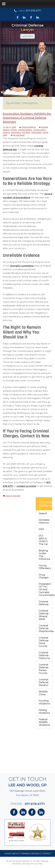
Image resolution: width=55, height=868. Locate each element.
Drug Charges (44, 576)
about (16, 853)
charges (14, 130)
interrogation (37, 133)
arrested (45, 127)
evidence (6, 133)
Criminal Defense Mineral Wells (44, 615)
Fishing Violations (44, 711)
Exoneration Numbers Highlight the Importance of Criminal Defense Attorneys (27, 118)
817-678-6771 (34, 11)
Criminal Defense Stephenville (45, 628)
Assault (43, 513)
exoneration (16, 133)
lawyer (46, 133)
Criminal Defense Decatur (44, 682)
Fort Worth (26, 133)
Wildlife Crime (43, 693)
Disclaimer (16, 864)
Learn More (27, 36)
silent (5, 135)
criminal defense (25, 130)
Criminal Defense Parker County (44, 669)
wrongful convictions (22, 266)
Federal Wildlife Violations (44, 722)
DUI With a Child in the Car (43, 540)
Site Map (26, 864)
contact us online (26, 486)
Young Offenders (45, 567)
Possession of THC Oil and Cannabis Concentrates (45, 590)
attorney (6, 130)
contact (46, 853)
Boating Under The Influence (44, 555)
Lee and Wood (19, 135)
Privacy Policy (37, 864)
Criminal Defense (29, 127)
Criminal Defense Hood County (44, 642)
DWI (41, 529)
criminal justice (39, 130)
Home (7, 853)
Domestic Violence (44, 521)
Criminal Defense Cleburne (44, 655)
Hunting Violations (44, 702)
